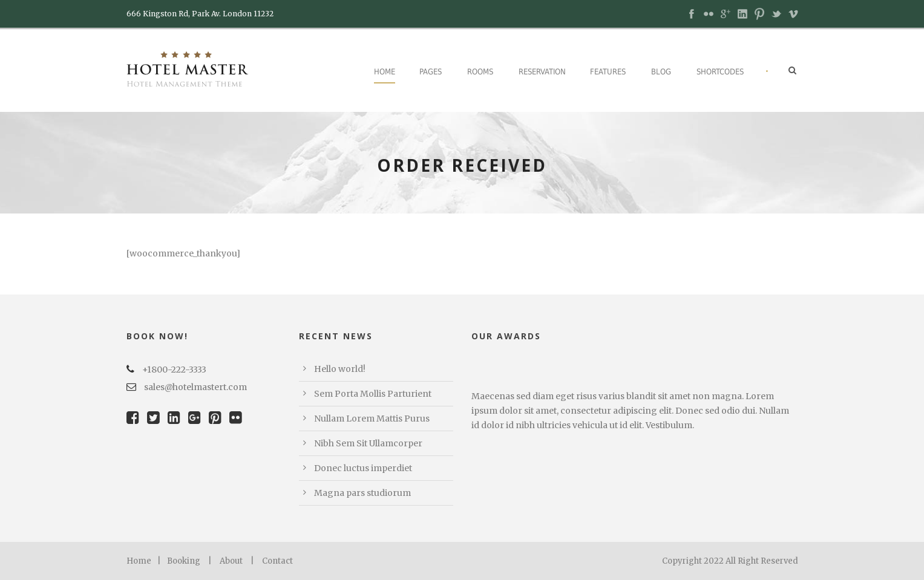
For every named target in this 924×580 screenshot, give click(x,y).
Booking (184, 561)
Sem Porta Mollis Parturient (373, 394)
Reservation (542, 72)
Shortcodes (720, 72)
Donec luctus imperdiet (363, 468)
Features (608, 72)
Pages (431, 72)
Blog (661, 72)
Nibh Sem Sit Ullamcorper (368, 443)
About (231, 561)
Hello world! (340, 369)
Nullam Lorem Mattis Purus (372, 419)
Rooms (480, 72)
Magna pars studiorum (362, 493)
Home (385, 72)
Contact (277, 561)
